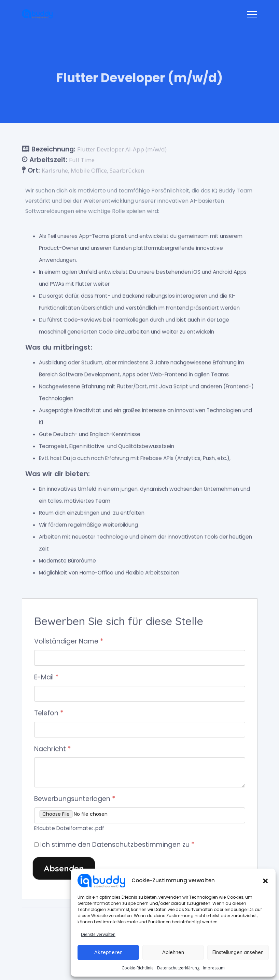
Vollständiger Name (69, 642)
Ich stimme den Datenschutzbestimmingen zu (117, 845)
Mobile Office (89, 171)
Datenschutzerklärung (178, 968)
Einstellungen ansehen (238, 952)
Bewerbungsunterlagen (75, 799)
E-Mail (46, 678)
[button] (265, 881)
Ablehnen (173, 952)
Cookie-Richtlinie (138, 968)
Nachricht (53, 749)
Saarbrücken (127, 171)
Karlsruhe (55, 171)
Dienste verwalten (98, 934)
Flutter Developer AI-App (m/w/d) (122, 150)
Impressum (214, 968)
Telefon (49, 713)
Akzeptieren (108, 952)
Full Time (82, 160)
